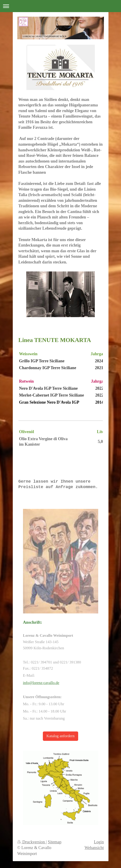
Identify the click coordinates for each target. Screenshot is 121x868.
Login (99, 842)
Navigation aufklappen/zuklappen (60, 6)
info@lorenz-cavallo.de (41, 683)
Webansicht (94, 848)
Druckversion (32, 842)
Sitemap (55, 842)
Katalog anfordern (60, 736)
